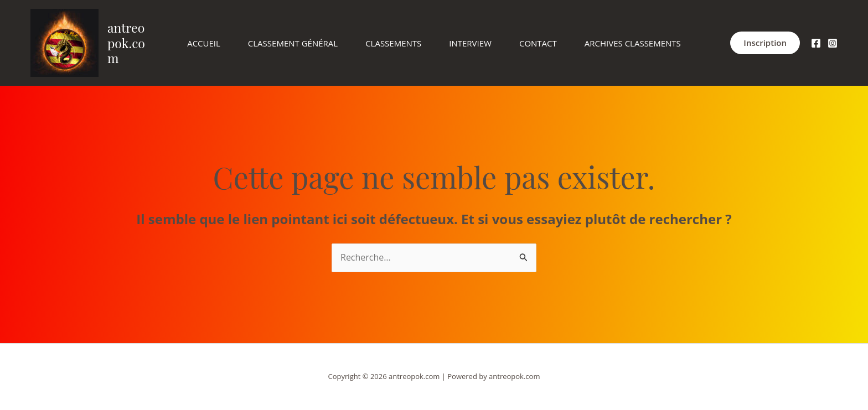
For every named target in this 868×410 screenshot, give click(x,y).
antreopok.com (126, 43)
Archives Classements (633, 43)
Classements (393, 43)
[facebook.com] (816, 43)
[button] (765, 43)
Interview (470, 43)
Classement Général (293, 43)
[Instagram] (833, 43)
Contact (538, 43)
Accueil (204, 43)
